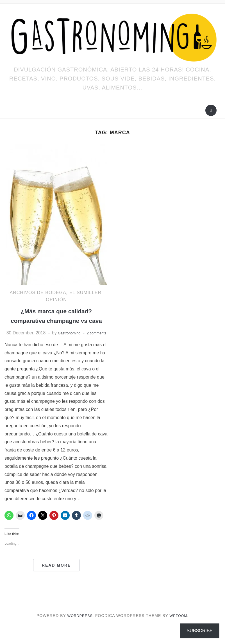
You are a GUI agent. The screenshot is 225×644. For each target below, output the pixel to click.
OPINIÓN (56, 300)
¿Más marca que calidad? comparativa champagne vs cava (56, 320)
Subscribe (200, 631)
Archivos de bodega (38, 293)
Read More (56, 582)
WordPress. (79, 632)
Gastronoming (78, 342)
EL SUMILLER (85, 293)
